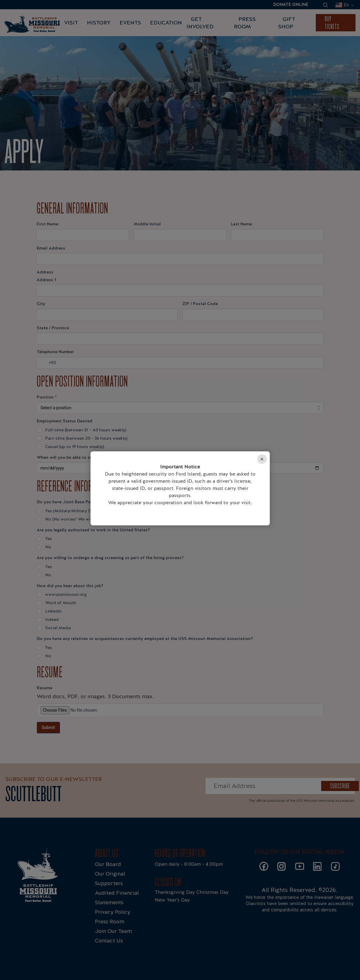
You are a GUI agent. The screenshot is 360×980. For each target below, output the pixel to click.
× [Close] (262, 459)
